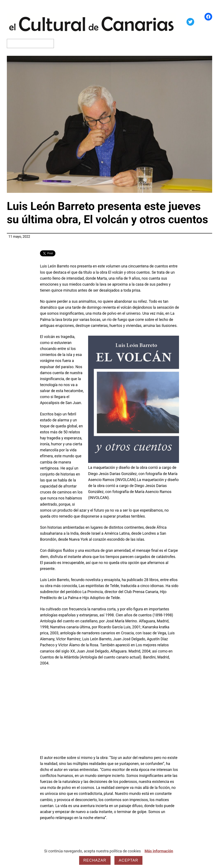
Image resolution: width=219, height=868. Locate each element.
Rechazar (95, 860)
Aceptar (128, 860)
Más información (159, 851)
